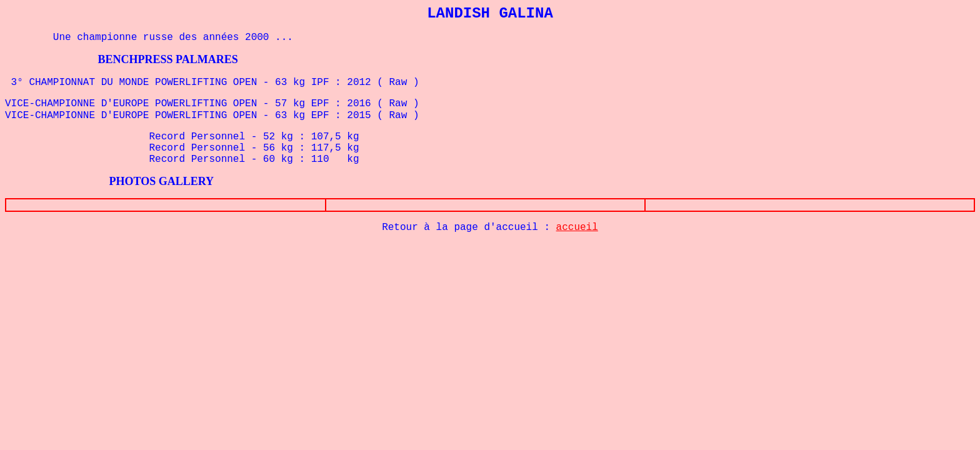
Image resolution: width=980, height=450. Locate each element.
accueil (577, 227)
